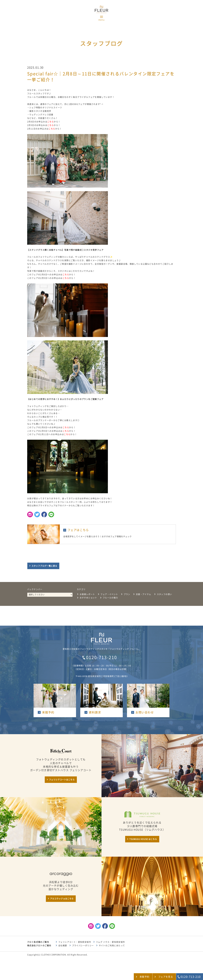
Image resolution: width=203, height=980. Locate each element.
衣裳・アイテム (144, 594)
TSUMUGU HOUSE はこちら (143, 839)
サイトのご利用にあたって (112, 946)
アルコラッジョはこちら (62, 899)
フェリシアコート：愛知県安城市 (75, 942)
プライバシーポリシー (83, 946)
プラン (127, 594)
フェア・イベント (109, 594)
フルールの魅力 (110, 598)
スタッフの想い (164, 594)
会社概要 (63, 946)
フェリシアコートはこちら (62, 780)
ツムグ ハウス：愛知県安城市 (110, 942)
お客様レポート (87, 594)
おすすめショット (88, 598)
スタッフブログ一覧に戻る (44, 566)
